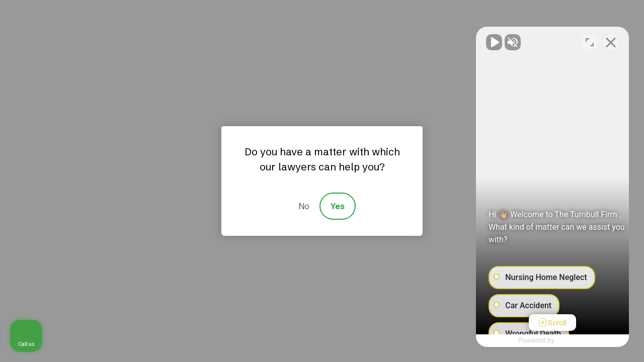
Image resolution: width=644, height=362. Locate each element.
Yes (338, 206)
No (304, 206)
